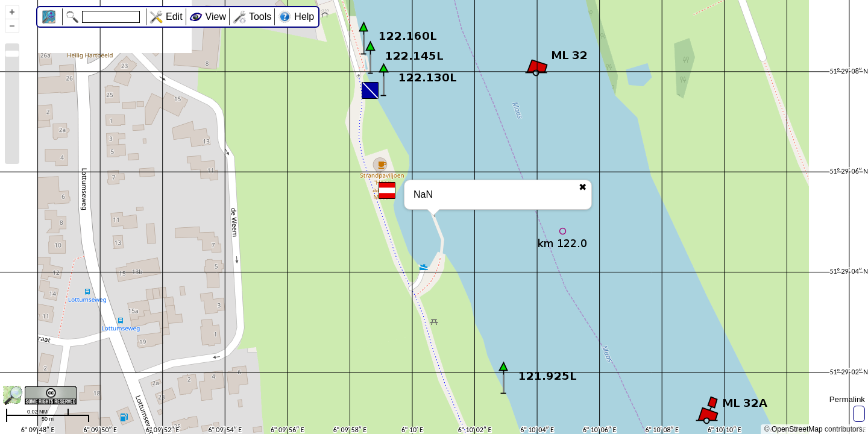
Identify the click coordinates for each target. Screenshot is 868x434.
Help (304, 17)
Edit (174, 17)
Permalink (847, 399)
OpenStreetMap (797, 429)
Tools (260, 17)
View (216, 17)
